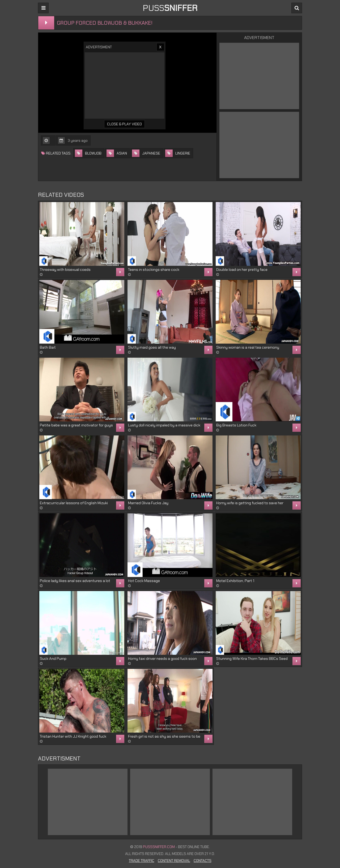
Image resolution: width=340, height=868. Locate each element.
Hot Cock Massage (144, 581)
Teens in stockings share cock (154, 270)
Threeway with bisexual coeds (65, 270)
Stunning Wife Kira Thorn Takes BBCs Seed (252, 659)
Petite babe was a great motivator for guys (76, 425)
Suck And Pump (53, 659)
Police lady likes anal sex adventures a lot (75, 581)
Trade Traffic (142, 861)
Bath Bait (48, 347)
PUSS (170, 8)
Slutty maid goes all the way (152, 347)
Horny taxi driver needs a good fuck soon (162, 659)
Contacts (203, 861)
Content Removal (174, 861)
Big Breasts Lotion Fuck (236, 425)
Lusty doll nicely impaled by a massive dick (164, 425)
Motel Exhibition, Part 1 (235, 581)
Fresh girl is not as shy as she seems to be (164, 736)
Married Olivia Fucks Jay (148, 503)
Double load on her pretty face (242, 270)
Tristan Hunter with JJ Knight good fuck (73, 736)
